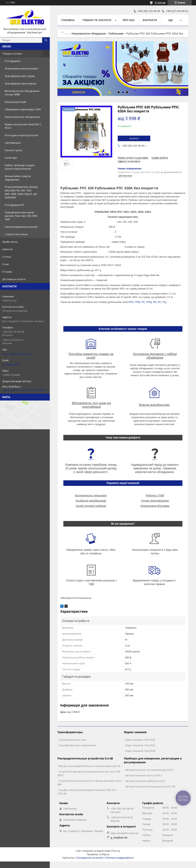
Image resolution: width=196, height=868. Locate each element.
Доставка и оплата (14, 279)
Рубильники (116, 34)
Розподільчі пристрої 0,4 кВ (21, 135)
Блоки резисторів (16, 102)
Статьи (7, 257)
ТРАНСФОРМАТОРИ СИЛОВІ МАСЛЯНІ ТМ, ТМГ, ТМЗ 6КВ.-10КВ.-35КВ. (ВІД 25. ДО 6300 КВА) (21, 192)
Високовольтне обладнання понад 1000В (22, 93)
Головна (68, 20)
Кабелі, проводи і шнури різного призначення (20, 167)
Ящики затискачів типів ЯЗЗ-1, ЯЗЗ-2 (23, 126)
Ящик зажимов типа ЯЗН (140, 745)
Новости (7, 249)
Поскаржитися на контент (90, 858)
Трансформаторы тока (73, 740)
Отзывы (7, 272)
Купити (134, 138)
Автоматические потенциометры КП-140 (150, 786)
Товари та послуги (97, 20)
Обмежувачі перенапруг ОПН (23, 109)
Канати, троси (13, 150)
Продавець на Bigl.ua (98, 854)
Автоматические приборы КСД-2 (145, 781)
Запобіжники (13, 143)
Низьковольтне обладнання (22, 117)
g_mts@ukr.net (11, 364)
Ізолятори (11, 158)
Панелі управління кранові (21, 227)
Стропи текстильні (16, 234)
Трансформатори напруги (21, 83)
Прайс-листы (10, 242)
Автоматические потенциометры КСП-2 (150, 770)
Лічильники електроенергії (21, 68)
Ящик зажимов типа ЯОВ (140, 751)
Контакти (150, 20)
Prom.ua (116, 851)
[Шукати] (46, 40)
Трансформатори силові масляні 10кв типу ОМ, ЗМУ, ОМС (21, 216)
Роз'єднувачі (13, 61)
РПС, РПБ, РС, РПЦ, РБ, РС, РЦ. (148, 302)
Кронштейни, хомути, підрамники (18, 178)
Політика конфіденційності (120, 858)
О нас (6, 264)
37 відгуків (160, 3)
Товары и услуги (12, 54)
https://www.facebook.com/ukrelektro (24, 390)
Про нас (129, 20)
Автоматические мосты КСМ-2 (144, 775)
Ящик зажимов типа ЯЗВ (140, 740)
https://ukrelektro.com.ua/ (18, 354)
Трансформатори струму (20, 76)
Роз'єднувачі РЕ (14, 205)
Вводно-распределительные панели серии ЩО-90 (89, 766)
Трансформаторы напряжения (77, 745)
